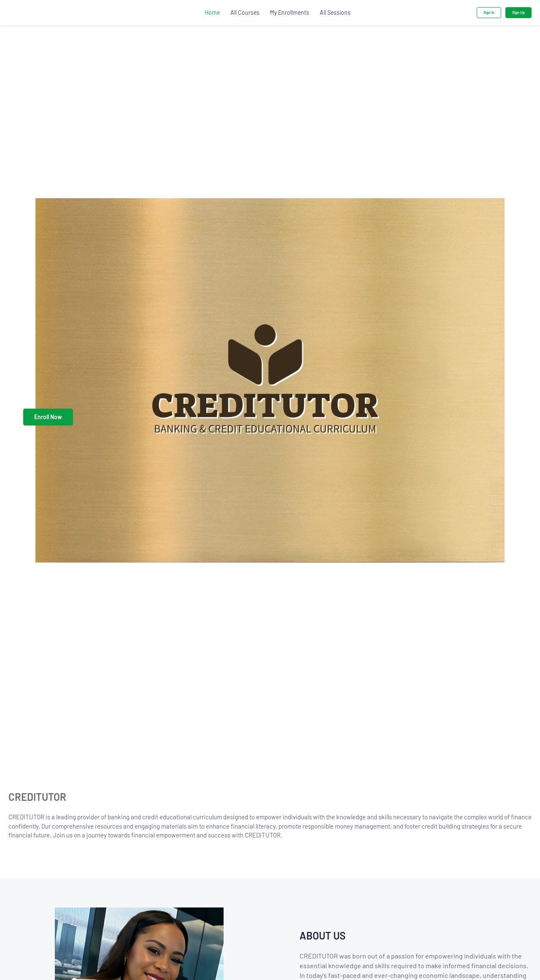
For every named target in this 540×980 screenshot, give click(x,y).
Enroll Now (48, 417)
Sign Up (518, 12)
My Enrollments (290, 12)
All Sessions (335, 12)
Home (212, 12)
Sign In (489, 12)
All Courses (245, 12)
